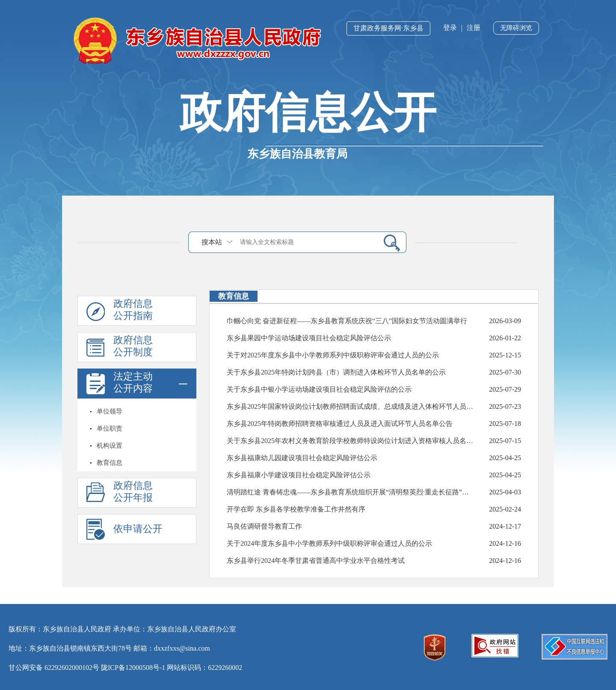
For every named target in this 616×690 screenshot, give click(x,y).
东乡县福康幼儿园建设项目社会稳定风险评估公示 (302, 458)
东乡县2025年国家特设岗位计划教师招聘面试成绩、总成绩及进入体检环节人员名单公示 (350, 406)
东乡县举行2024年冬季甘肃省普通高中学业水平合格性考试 (316, 561)
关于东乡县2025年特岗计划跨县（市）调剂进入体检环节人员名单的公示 (336, 372)
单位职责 (110, 428)
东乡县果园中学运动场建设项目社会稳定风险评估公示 (309, 338)
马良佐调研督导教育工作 (264, 526)
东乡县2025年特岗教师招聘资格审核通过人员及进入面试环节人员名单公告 (340, 424)
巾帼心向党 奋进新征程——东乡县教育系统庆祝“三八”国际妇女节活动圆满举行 (347, 321)
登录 (450, 28)
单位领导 (110, 411)
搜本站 (212, 242)
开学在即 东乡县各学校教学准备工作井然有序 (296, 509)
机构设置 (110, 446)
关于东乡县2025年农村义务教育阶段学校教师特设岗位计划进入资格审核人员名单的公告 (350, 441)
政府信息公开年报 (133, 492)
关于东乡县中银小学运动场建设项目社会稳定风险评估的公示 (319, 389)
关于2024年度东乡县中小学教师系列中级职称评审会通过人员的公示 (329, 543)
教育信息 (110, 463)
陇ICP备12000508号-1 (133, 668)
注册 (474, 28)
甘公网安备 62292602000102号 (54, 668)
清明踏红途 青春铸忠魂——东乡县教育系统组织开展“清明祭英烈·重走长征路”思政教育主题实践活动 (350, 492)
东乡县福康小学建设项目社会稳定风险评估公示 (299, 475)
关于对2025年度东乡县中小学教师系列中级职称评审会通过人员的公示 (333, 355)
